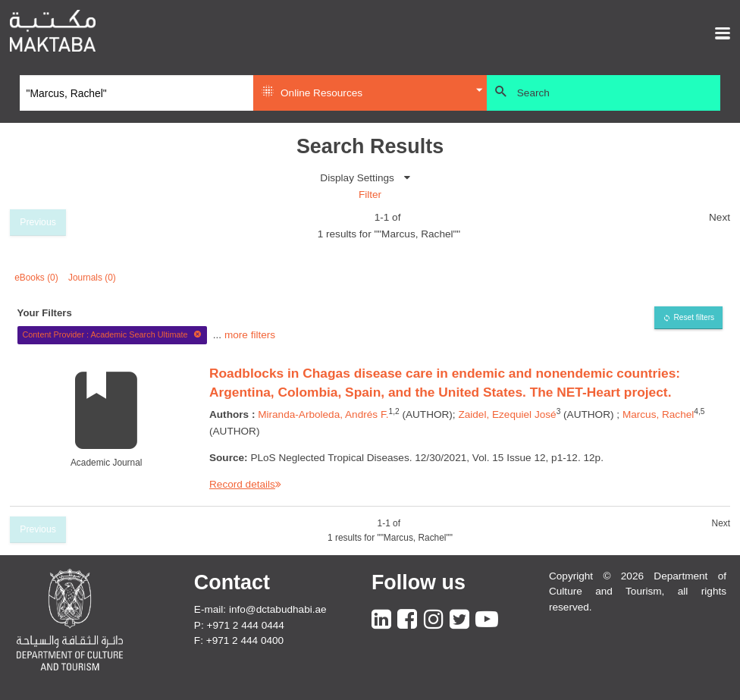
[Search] (136, 93)
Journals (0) (92, 278)
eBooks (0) (36, 278)
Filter (370, 195)
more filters (250, 334)
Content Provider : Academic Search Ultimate (112, 334)
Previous (38, 222)
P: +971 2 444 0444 (239, 625)
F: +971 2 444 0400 (239, 640)
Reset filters (694, 317)
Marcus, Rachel (658, 414)
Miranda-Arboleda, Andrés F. (323, 414)
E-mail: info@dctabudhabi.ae (260, 609)
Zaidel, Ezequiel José (507, 414)
